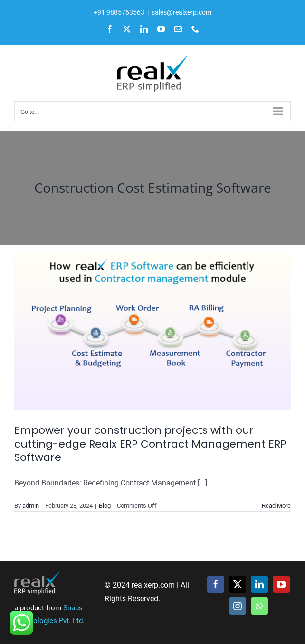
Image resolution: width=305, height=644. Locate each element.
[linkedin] (259, 584)
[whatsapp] (259, 606)
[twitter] (238, 584)
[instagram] (238, 606)
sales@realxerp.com (181, 12)
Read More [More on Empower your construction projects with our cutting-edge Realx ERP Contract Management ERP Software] (276, 506)
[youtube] (281, 584)
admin (31, 506)
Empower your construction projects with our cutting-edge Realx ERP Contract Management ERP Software (150, 444)
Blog (105, 506)
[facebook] (216, 584)
